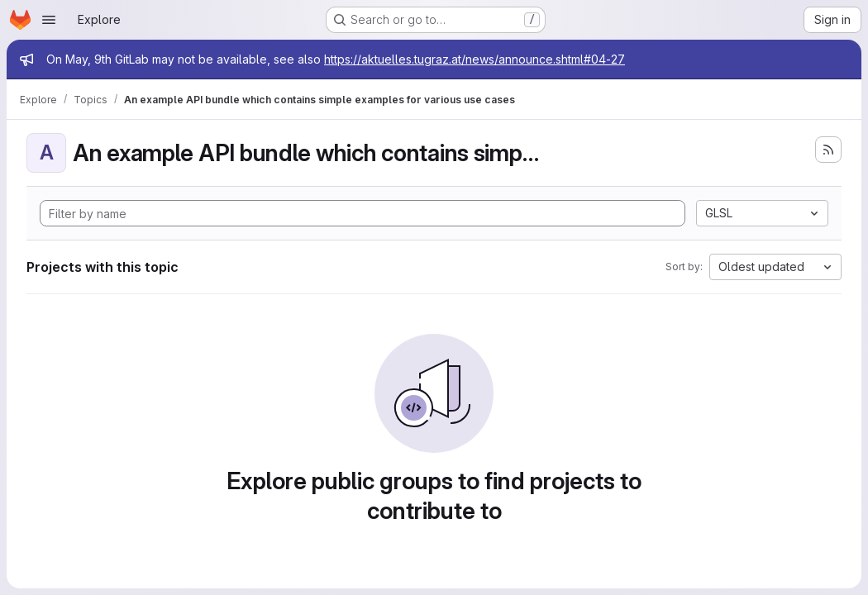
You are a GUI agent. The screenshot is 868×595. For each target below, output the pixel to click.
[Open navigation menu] (49, 20)
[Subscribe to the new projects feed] (828, 150)
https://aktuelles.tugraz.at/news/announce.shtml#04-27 (475, 59)
